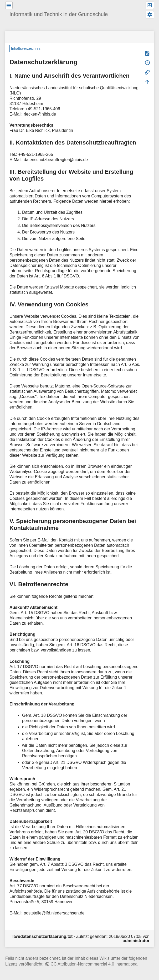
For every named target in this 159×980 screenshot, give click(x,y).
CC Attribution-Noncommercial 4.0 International (94, 964)
